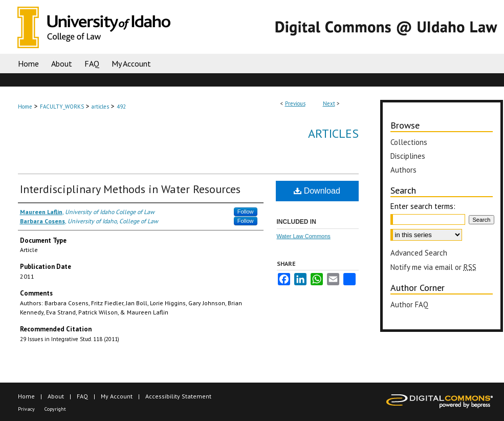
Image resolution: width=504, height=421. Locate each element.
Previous (295, 103)
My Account (117, 396)
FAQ (82, 396)
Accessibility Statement (178, 396)
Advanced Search (419, 253)
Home (25, 107)
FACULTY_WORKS (62, 107)
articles (100, 107)
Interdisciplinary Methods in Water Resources (130, 189)
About (56, 396)
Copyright (55, 409)
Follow (246, 212)
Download (317, 191)
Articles (333, 133)
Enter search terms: (423, 206)
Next (329, 103)
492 (121, 107)
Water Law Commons (304, 236)
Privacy (26, 409)
